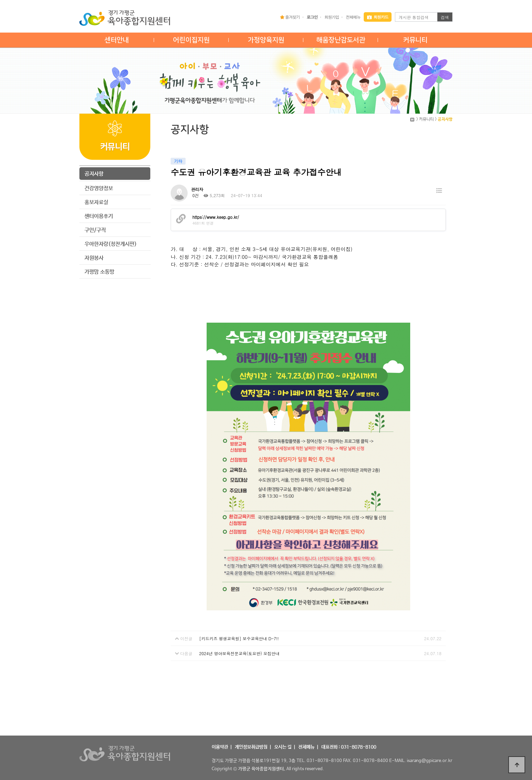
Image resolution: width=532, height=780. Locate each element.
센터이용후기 (99, 216)
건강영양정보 (99, 188)
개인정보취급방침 (251, 747)
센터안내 (117, 40)
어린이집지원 (191, 40)
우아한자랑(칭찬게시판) (111, 244)
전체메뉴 (353, 17)
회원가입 (332, 17)
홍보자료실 (96, 202)
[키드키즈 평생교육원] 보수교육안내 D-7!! (239, 638)
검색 (445, 17)
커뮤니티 (415, 40)
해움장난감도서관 (341, 40)
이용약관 (220, 747)
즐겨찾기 (290, 17)
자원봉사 (94, 258)
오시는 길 (283, 747)
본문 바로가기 (0, 0)
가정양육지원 (266, 40)
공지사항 (94, 174)
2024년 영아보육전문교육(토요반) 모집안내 (239, 653)
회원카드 (378, 17)
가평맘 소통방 (99, 272)
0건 (195, 195)
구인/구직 (95, 230)
